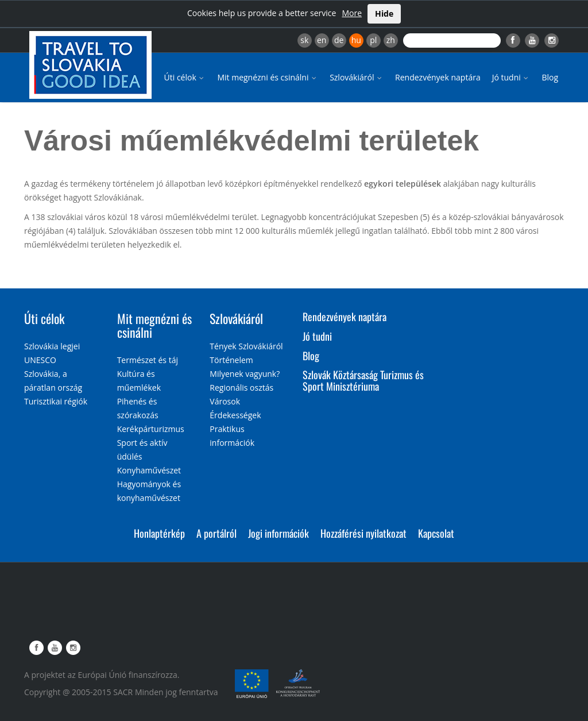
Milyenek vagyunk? (245, 374)
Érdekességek (235, 415)
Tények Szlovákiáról (246, 346)
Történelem (231, 360)
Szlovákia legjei (52, 346)
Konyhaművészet (149, 470)
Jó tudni (511, 77)
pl (373, 40)
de (339, 40)
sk (304, 40)
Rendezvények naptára (438, 77)
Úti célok (185, 77)
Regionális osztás (241, 388)
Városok (225, 401)
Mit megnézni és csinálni (268, 77)
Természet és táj (148, 360)
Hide (384, 14)
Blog (550, 77)
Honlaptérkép (159, 533)
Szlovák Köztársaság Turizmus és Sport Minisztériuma (363, 380)
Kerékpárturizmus (151, 429)
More (352, 13)
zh (391, 40)
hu (356, 40)
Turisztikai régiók (56, 401)
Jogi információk (278, 533)
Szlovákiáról (357, 77)
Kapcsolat (436, 533)
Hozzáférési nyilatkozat (363, 533)
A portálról (216, 533)
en (322, 40)
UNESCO (40, 360)
